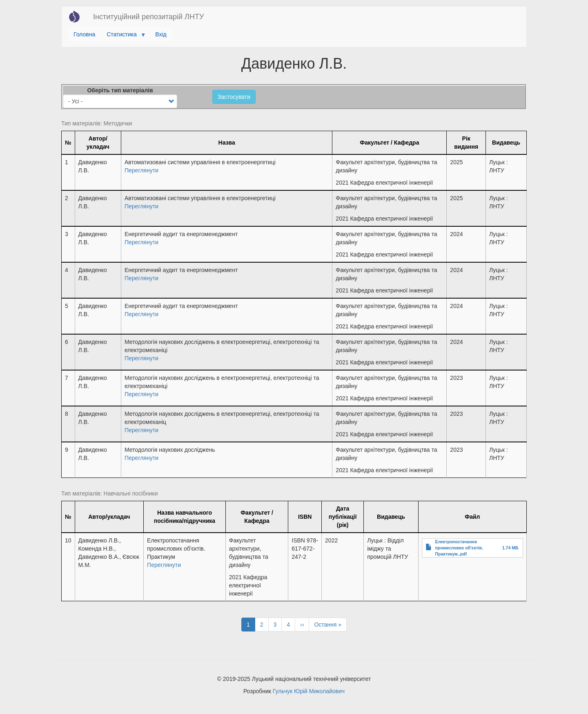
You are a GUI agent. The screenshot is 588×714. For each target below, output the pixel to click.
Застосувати (234, 97)
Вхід (161, 34)
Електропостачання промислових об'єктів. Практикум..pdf (459, 548)
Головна (84, 34)
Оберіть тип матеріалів (120, 90)
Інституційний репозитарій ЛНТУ (148, 17)
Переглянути (141, 170)
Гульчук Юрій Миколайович (309, 691)
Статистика (123, 36)
